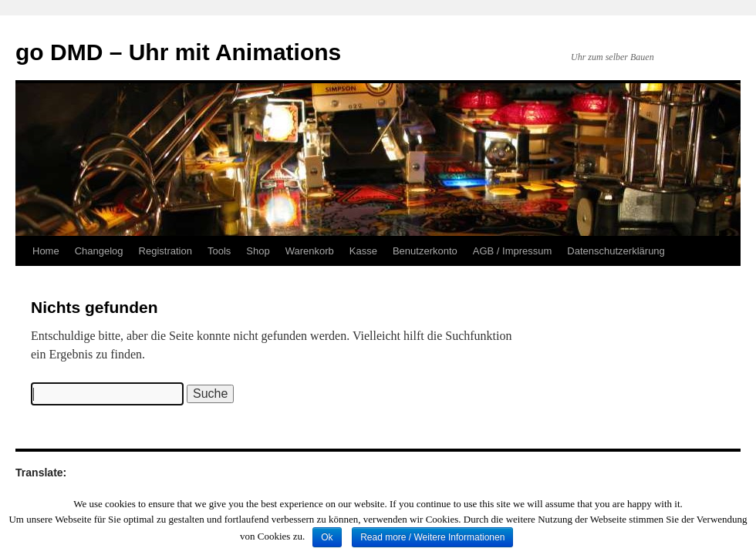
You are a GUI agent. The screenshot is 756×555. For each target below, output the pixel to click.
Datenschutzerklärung (616, 251)
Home (46, 251)
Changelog (99, 251)
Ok (327, 537)
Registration (165, 251)
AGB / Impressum (513, 251)
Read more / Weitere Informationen (432, 537)
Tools (219, 251)
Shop (258, 251)
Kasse (363, 251)
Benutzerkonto (425, 251)
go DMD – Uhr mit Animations (178, 52)
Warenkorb (310, 251)
